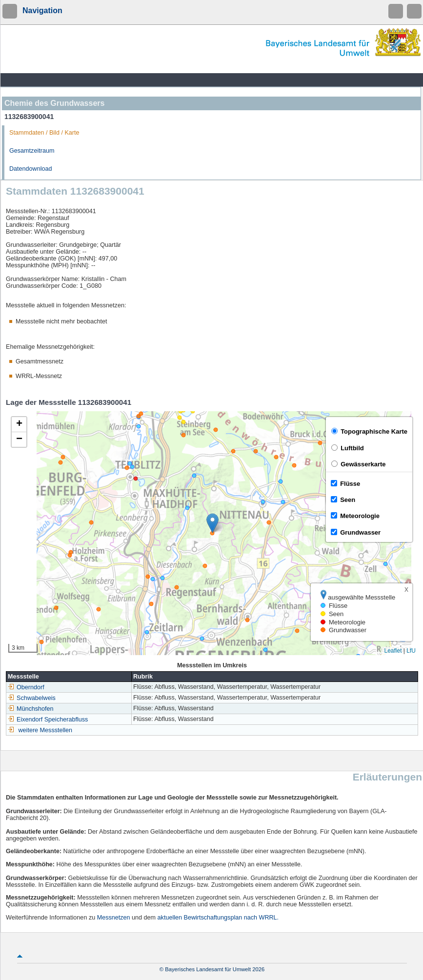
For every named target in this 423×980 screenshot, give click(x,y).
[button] (212, 523)
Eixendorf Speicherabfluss (48, 720)
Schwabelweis (32, 698)
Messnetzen (114, 918)
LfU (411, 651)
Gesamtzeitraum (32, 151)
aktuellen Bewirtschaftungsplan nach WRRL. (218, 918)
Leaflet (393, 651)
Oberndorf (26, 687)
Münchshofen (31, 709)
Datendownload (31, 169)
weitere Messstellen (46, 730)
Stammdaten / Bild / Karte (44, 133)
